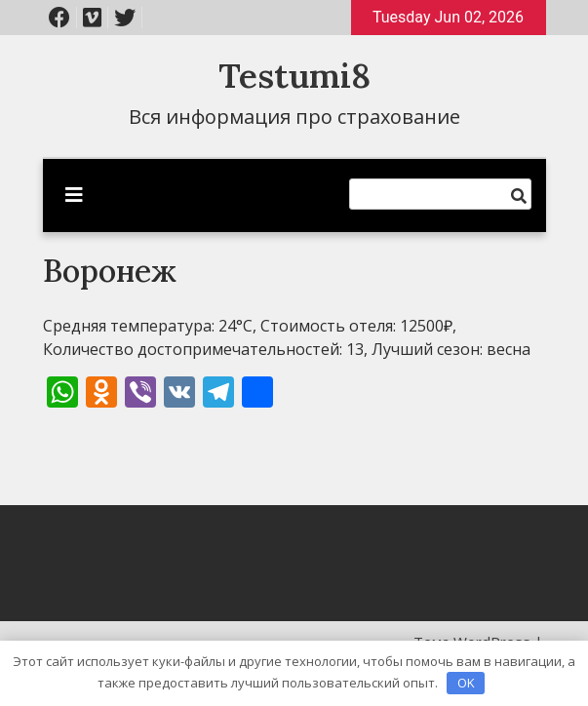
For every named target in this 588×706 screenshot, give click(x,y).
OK (466, 683)
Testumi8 (294, 76)
